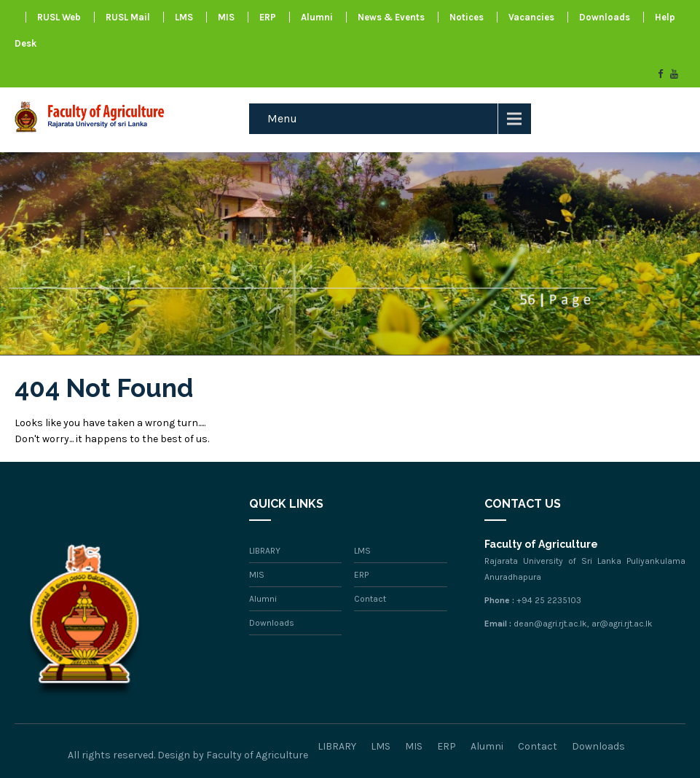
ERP (268, 17)
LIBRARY (265, 551)
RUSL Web (59, 17)
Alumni (317, 17)
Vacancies (531, 17)
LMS (184, 17)
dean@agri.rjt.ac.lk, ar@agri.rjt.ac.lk (583, 624)
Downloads (605, 17)
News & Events (391, 17)
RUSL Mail (128, 17)
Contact (370, 599)
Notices (467, 17)
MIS (226, 17)
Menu (282, 118)
